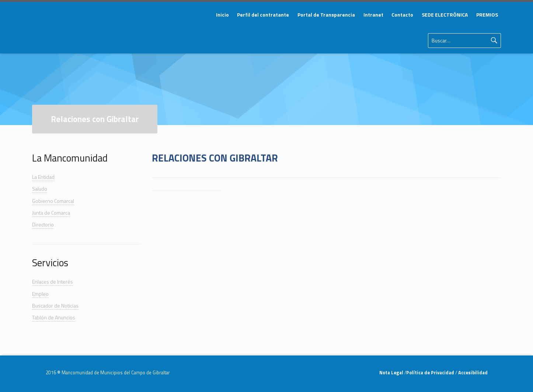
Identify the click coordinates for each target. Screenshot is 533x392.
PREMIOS (487, 15)
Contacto (402, 15)
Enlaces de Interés (53, 282)
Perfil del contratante (263, 15)
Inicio (222, 15)
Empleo (40, 294)
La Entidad (43, 177)
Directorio (43, 224)
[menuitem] (222, 15)
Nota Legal (392, 373)
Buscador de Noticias (55, 306)
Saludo (40, 189)
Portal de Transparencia (326, 15)
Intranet (373, 15)
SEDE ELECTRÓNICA (445, 15)
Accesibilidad (472, 373)
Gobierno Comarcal (53, 201)
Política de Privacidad (431, 373)
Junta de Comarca (51, 213)
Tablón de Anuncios (54, 317)
